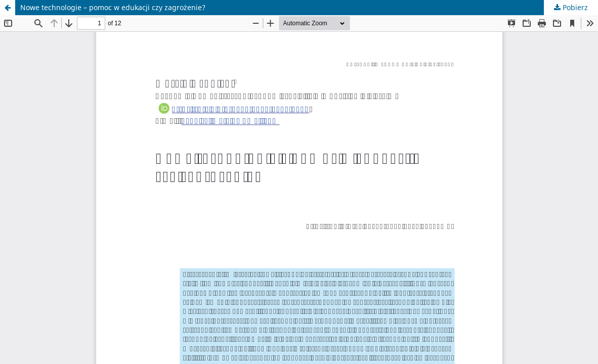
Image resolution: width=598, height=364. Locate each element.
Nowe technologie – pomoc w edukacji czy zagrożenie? (113, 7)
